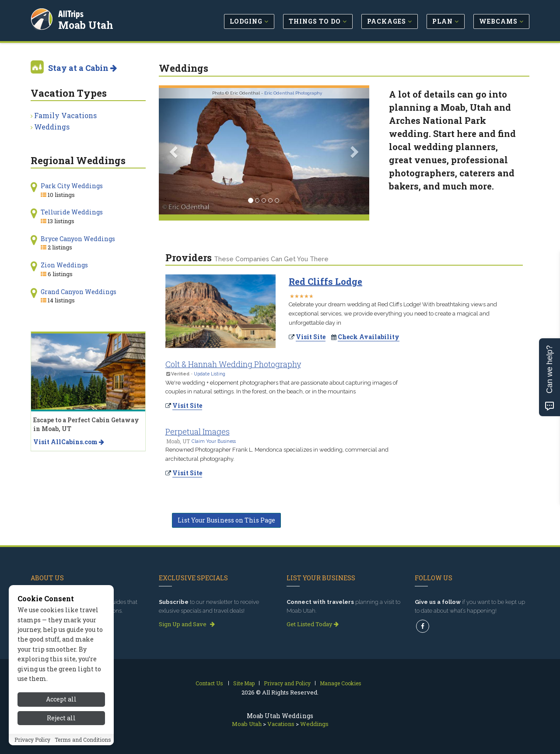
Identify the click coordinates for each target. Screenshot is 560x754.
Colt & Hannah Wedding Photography (233, 364)
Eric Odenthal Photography (293, 93)
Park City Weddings (72, 186)
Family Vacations (65, 115)
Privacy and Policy (287, 683)
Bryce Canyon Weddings (78, 239)
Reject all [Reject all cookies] (61, 723)
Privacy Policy (32, 745)
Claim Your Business (214, 441)
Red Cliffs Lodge (325, 281)
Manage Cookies (341, 683)
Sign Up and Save (187, 624)
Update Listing (210, 374)
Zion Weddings (64, 265)
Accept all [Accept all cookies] (61, 705)
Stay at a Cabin (82, 68)
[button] (175, 151)
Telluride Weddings (72, 212)
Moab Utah (87, 24)
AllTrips (72, 12)
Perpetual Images (198, 431)
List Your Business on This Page (226, 520)
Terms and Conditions (83, 745)
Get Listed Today (313, 624)
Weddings (52, 127)
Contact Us (209, 683)
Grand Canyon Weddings (79, 292)
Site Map (244, 683)
